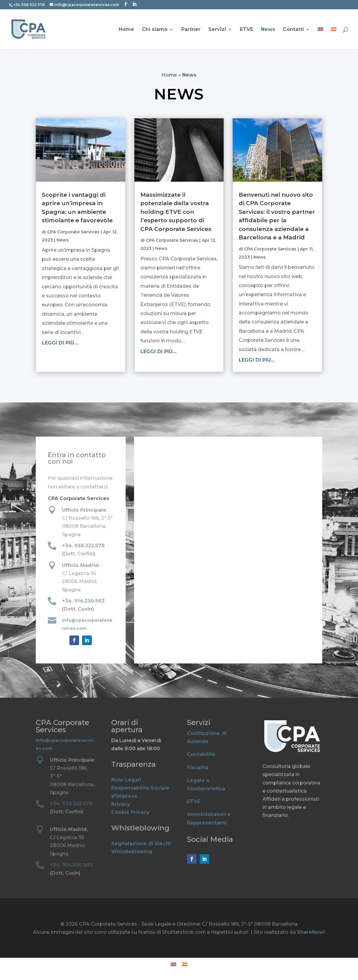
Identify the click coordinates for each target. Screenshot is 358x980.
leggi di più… (60, 343)
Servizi (217, 30)
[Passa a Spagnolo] (334, 38)
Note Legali (126, 780)
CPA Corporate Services (73, 232)
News (268, 30)
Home (126, 30)
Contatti (293, 30)
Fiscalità (198, 768)
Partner (191, 30)
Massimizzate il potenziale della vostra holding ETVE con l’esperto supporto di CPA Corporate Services (176, 212)
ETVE (246, 30)
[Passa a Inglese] (320, 38)
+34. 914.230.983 (83, 601)
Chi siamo (155, 30)
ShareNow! (311, 932)
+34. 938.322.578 (83, 546)
